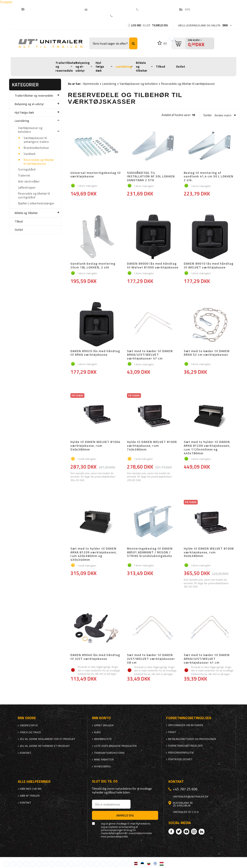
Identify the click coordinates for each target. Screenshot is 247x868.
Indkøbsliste (103, 739)
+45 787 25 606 (185, 789)
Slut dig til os (105, 781)
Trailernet (24, 175)
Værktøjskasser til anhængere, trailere (36, 140)
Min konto (101, 718)
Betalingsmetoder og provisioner (192, 739)
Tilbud (160, 66)
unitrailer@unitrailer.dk (108, 9)
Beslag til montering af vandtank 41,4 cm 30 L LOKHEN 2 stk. (209, 177)
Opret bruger (104, 725)
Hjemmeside (91, 84)
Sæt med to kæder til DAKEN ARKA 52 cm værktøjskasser (207, 353)
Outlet (181, 66)
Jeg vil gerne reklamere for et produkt (48, 739)
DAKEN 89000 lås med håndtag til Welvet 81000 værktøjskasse (153, 266)
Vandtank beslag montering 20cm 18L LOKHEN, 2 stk (93, 266)
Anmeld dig (125, 815)
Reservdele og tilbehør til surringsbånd (34, 195)
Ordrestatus (29, 725)
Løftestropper (27, 187)
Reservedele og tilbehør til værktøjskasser (39, 162)
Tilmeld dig (160, 25)
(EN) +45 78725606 (154, 9)
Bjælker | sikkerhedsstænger (36, 203)
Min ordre (27, 718)
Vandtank (30, 154)
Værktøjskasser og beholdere (30, 130)
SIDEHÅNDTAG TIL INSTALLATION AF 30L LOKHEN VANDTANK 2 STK (151, 177)
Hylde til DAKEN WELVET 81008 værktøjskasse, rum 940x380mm (209, 552)
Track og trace (30, 732)
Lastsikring (124, 66)
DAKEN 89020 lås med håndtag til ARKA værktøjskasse (95, 353)
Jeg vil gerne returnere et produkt (45, 746)
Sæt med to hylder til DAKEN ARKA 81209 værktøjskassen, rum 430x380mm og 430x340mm (94, 554)
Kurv (97, 732)
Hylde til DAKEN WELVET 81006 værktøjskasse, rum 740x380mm (152, 446)
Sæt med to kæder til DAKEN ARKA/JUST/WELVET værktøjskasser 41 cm (207, 659)
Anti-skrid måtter (29, 181)
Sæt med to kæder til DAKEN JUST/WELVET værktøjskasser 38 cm (151, 659)
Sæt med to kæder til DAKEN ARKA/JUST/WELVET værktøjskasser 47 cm (150, 355)
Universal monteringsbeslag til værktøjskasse (96, 175)
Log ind (137, 25)
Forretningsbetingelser (185, 746)
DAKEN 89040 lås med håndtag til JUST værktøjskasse (95, 657)
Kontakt (120, 16)
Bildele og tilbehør (142, 67)
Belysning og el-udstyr (83, 67)
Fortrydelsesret (180, 759)
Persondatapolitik (181, 753)
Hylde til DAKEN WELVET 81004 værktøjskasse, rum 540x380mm (95, 446)
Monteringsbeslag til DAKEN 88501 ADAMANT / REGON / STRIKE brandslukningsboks (150, 552)
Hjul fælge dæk (100, 67)
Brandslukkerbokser (36, 148)
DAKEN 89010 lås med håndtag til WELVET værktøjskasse (209, 266)
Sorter (208, 115)
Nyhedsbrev (102, 766)
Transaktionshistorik (109, 753)
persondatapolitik (117, 837)
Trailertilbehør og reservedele (66, 67)
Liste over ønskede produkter (115, 746)
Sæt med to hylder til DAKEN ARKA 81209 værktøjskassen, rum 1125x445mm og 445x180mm (207, 447)
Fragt (172, 732)
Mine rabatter (104, 760)
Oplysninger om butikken (186, 725)
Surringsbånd (27, 169)
